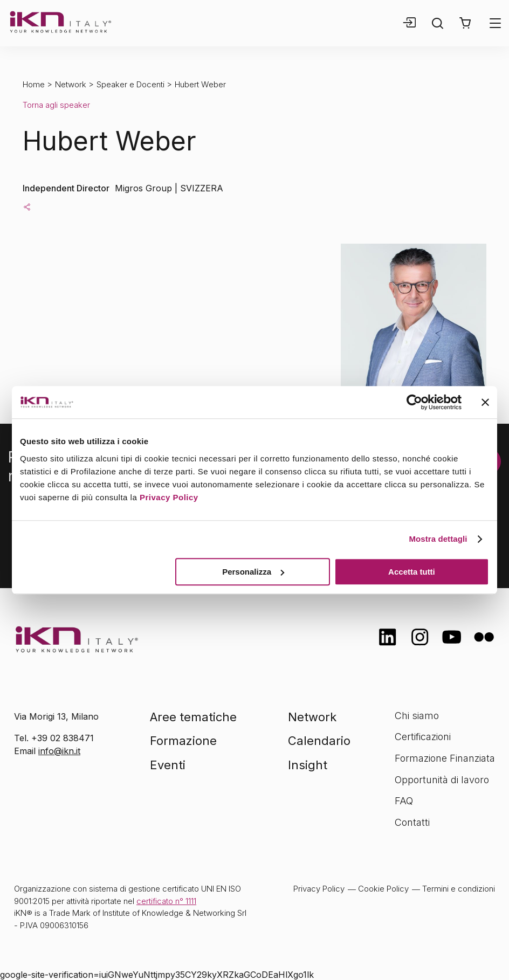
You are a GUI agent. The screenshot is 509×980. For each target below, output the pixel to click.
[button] (465, 23)
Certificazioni (423, 737)
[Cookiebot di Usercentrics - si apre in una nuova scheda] (414, 402)
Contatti (412, 822)
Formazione (183, 741)
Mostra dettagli (438, 539)
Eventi (168, 765)
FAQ (404, 801)
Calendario (319, 741)
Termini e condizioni (459, 889)
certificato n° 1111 (166, 901)
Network (71, 84)
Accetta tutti (412, 572)
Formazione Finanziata (445, 758)
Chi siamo (417, 716)
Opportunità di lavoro (442, 780)
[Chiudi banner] (485, 402)
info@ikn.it (59, 751)
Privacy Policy (169, 497)
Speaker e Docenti (130, 84)
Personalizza (253, 572)
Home (34, 84)
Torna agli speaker (56, 105)
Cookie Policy (383, 889)
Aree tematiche (193, 717)
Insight (308, 765)
